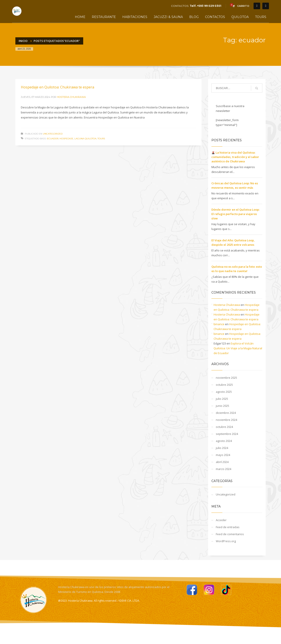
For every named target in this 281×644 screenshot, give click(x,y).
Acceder (221, 520)
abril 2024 (222, 462)
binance (219, 324)
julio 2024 (222, 448)
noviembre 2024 (226, 420)
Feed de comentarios (230, 534)
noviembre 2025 (226, 378)
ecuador (53, 139)
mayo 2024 (223, 455)
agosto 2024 (224, 441)
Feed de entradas (228, 527)
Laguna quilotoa (85, 139)
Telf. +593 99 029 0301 (205, 6)
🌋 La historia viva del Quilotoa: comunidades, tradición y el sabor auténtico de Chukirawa (235, 157)
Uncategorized (53, 134)
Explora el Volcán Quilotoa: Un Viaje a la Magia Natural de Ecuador (238, 348)
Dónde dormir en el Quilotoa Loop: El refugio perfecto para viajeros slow (235, 214)
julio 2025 (222, 399)
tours (101, 139)
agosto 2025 (224, 392)
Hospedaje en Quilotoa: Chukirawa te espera (58, 87)
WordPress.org (226, 541)
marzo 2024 (223, 469)
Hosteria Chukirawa (71, 97)
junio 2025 (222, 406)
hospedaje (66, 139)
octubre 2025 (224, 385)
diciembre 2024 (226, 413)
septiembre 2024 (227, 434)
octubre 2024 (224, 427)
